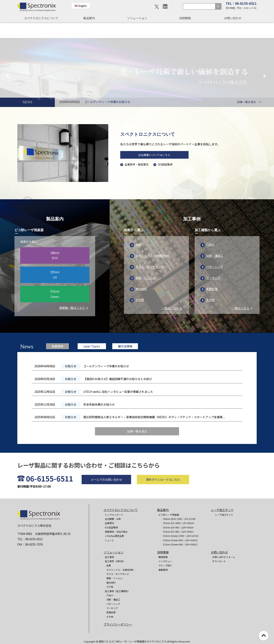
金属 (138, 260)
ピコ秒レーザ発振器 (169, 515)
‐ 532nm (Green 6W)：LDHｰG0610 (179, 540)
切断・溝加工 (215, 271)
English (82, 6)
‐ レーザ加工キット (223, 515)
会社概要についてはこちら (154, 157)
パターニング (215, 282)
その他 (140, 316)
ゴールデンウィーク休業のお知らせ (107, 102)
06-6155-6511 (49, 494)
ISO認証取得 (165, 166)
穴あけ (210, 260)
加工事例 (109, 557)
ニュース (109, 540)
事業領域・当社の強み (116, 532)
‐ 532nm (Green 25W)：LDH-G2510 (179, 536)
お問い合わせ (233, 18)
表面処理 (212, 305)
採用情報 (185, 18)
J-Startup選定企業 (114, 536)
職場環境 (163, 557)
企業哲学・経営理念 (137, 166)
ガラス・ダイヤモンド (150, 282)
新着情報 (57, 362)
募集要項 (163, 570)
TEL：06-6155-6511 (241, 3)
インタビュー (165, 561)
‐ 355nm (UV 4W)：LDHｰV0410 (177, 527)
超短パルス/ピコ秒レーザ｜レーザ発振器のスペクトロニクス (133, 641)
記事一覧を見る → (249, 102)
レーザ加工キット (222, 510)
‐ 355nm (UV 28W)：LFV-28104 (177, 523)
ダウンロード (219, 561)
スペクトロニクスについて (41, 18)
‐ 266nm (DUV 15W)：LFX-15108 (178, 519)
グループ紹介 (165, 565)
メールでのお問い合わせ (106, 495)
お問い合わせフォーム (224, 557)
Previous (9, 61)
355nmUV (55, 290)
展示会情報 (125, 362)
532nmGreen (55, 310)
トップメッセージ (114, 515)
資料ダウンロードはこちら (163, 495)
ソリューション (137, 18)
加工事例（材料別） (115, 561)
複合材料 (141, 305)
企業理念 (109, 523)
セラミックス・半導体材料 (153, 271)
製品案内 (89, 18)
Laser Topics (92, 362)
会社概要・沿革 (113, 519)
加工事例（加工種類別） (117, 591)
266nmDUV (55, 271)
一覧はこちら (172, 324)
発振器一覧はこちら (74, 323)
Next (265, 61)
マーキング (213, 293)
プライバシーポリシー (118, 624)
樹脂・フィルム (145, 293)
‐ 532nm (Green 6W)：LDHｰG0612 (179, 544)
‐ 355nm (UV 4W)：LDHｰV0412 (177, 532)
